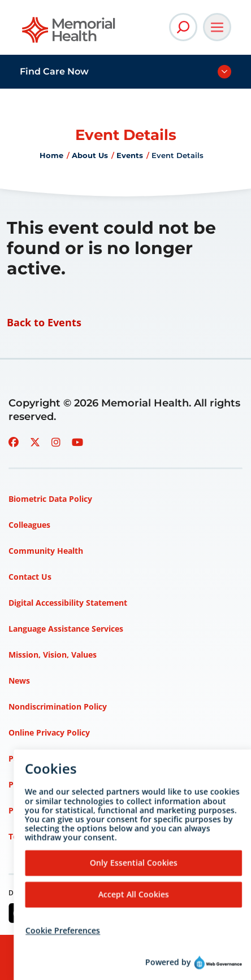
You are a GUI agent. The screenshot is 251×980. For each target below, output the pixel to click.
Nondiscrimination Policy (58, 706)
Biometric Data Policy (50, 499)
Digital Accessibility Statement (68, 603)
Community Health (46, 551)
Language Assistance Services (66, 629)
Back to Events (44, 322)
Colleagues (29, 525)
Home (51, 155)
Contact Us (30, 577)
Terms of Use (34, 836)
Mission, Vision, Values (53, 655)
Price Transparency (46, 784)
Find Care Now (54, 71)
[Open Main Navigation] (217, 27)
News (19, 681)
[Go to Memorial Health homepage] (69, 34)
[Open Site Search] (183, 27)
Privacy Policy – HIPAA (52, 810)
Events (130, 155)
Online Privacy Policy (49, 732)
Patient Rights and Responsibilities (76, 758)
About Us (90, 155)
